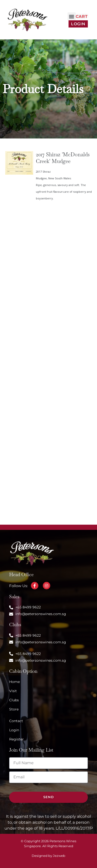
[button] (72, 16)
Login (78, 24)
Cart (82, 17)
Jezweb (59, 856)
